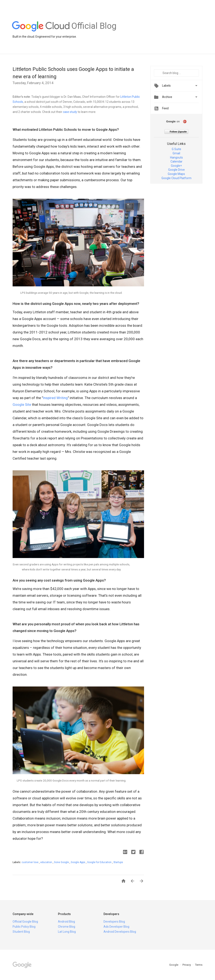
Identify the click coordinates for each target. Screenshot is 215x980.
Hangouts (176, 157)
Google (174, 965)
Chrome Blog (67, 927)
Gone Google (62, 862)
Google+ (176, 166)
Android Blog (66, 922)
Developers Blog (114, 922)
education (47, 862)
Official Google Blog (25, 922)
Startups (118, 862)
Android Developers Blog (120, 932)
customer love (30, 862)
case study (70, 112)
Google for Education (100, 862)
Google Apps (78, 862)
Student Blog (21, 932)
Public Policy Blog (24, 927)
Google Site (22, 405)
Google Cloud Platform (176, 178)
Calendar (176, 161)
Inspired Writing (55, 398)
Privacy (187, 965)
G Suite (176, 149)
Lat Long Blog (67, 932)
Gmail (176, 153)
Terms (199, 965)
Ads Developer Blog (116, 927)
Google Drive (176, 170)
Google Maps (176, 174)
